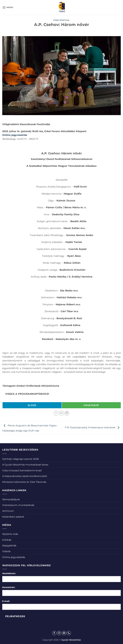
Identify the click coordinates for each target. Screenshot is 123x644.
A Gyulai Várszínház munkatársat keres (25, 465)
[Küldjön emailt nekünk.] (64, 633)
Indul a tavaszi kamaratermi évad (22, 470)
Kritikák (7, 540)
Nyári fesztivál (61, 20)
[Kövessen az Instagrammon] (59, 633)
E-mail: (6, 601)
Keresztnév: (9, 587)
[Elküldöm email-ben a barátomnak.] (61, 413)
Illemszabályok (11, 499)
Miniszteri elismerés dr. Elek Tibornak (24, 482)
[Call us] (69, 633)
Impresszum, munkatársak (18, 505)
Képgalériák (9, 546)
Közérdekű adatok (13, 517)
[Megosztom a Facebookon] (56, 413)
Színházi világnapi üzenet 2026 (21, 459)
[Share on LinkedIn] (67, 413)
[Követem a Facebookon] (54, 633)
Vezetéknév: (9, 573)
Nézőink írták (10, 534)
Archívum (8, 511)
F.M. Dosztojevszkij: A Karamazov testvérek (93, 428)
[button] (8, 7)
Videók (6, 551)
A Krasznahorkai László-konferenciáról (25, 476)
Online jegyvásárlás (14, 557)
